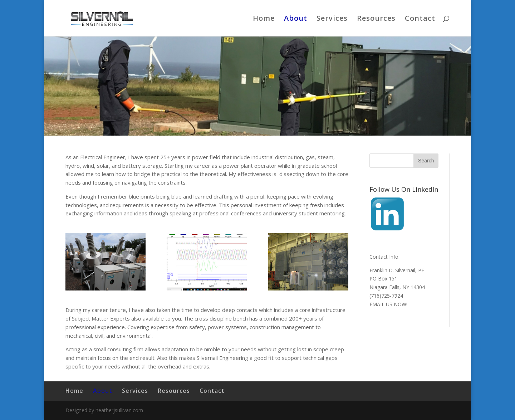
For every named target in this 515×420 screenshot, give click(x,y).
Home (264, 19)
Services (332, 19)
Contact (420, 19)
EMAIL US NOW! (388, 304)
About (296, 19)
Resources (376, 19)
